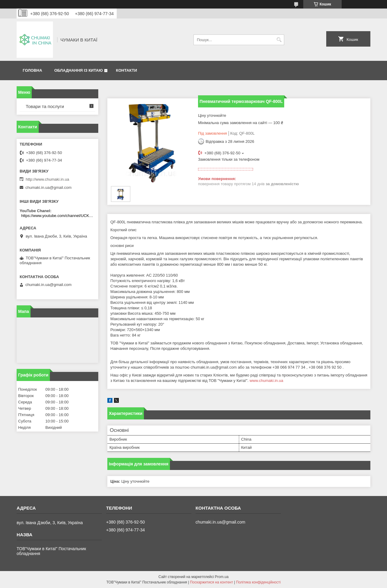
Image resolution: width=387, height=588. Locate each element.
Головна (32, 70)
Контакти (126, 70)
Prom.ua (222, 577)
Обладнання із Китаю (78, 70)
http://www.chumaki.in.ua (47, 179)
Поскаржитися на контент (211, 582)
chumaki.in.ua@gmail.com (49, 187)
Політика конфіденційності (259, 582)
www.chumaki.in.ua (266, 381)
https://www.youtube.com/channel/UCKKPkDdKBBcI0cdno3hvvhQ (58, 216)
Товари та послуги (45, 106)
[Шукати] (279, 40)
